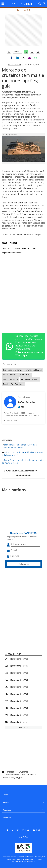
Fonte (17, 52)
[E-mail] (23, 407)
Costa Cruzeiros (11, 379)
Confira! (36, 415)
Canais (5, 795)
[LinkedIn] (19, 407)
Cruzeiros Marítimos (13, 370)
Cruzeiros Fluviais (34, 370)
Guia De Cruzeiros (30, 379)
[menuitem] (23, 794)
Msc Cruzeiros (10, 375)
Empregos (7, 810)
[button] (12, 58)
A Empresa (7, 818)
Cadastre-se (23, 564)
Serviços (6, 802)
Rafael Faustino (14, 65)
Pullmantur (25, 375)
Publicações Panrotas (13, 384)
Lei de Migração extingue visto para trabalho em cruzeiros (20, 446)
